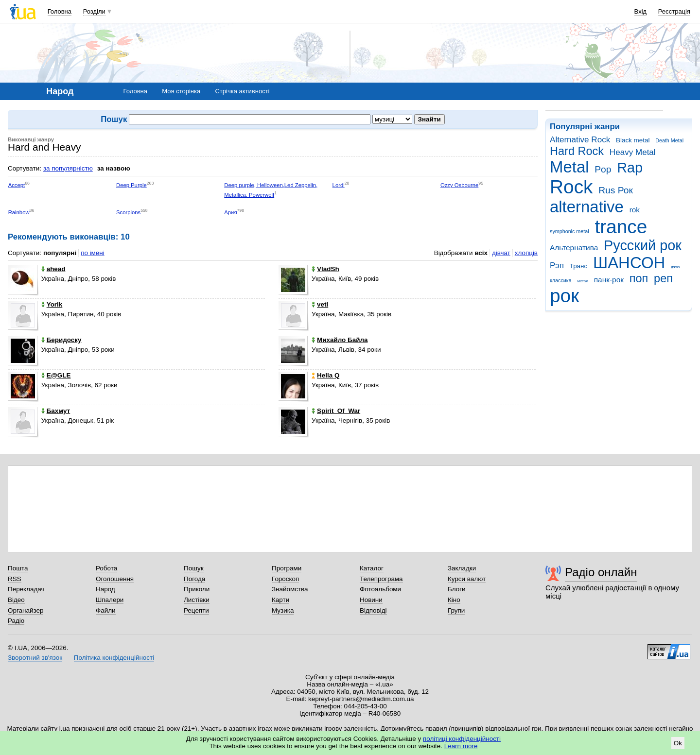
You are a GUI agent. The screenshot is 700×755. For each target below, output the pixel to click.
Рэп (557, 266)
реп (663, 278)
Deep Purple (131, 185)
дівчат (501, 253)
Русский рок (643, 245)
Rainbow (19, 212)
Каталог (372, 568)
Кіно (454, 600)
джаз (675, 267)
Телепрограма (381, 579)
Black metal (633, 140)
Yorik (52, 304)
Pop (603, 169)
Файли (106, 610)
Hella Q (325, 375)
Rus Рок (616, 190)
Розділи (94, 11)
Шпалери (110, 600)
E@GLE (56, 375)
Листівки (197, 600)
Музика (283, 610)
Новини (371, 600)
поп (639, 278)
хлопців (526, 253)
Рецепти (196, 610)
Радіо (16, 621)
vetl (320, 304)
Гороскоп (285, 579)
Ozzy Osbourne (459, 185)
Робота (106, 568)
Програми (287, 568)
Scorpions (128, 212)
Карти (280, 600)
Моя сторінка (181, 91)
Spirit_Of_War (336, 411)
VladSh (325, 269)
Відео (16, 600)
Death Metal (669, 140)
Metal (569, 167)
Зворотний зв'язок (35, 658)
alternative (587, 207)
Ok (678, 743)
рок (564, 296)
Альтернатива (574, 248)
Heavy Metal (633, 152)
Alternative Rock (580, 140)
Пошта (18, 568)
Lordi (339, 185)
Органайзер (26, 610)
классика (561, 280)
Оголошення (115, 579)
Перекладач (26, 589)
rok (635, 210)
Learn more (461, 746)
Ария (230, 212)
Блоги (457, 589)
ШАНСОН (629, 263)
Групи (456, 610)
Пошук (194, 568)
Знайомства (290, 589)
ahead (53, 269)
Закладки (462, 568)
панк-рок (609, 280)
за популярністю (68, 168)
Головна (60, 11)
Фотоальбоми (380, 589)
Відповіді (373, 610)
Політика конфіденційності (114, 658)
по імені (93, 253)
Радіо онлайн (601, 572)
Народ (105, 589)
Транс (579, 266)
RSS (15, 579)
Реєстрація (674, 11)
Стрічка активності (242, 91)
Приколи (197, 589)
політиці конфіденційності (462, 739)
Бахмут (56, 411)
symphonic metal (569, 231)
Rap (630, 168)
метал (583, 281)
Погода (194, 579)
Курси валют (467, 579)
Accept (17, 185)
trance (621, 227)
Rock (571, 187)
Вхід (641, 11)
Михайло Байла (340, 340)
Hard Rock (577, 151)
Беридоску (61, 340)
